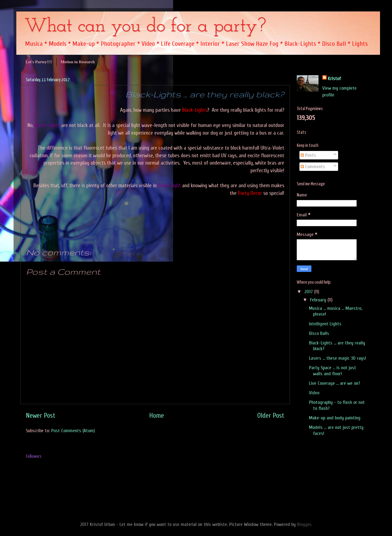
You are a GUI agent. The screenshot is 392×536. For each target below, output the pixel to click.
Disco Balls (319, 333)
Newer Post (41, 416)
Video (314, 393)
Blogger (304, 524)
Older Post (271, 416)
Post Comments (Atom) (73, 431)
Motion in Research (78, 62)
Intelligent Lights (325, 324)
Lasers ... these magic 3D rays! (338, 358)
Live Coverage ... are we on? (335, 383)
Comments (313, 167)
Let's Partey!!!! (39, 62)
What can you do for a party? (145, 27)
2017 (309, 292)
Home (157, 416)
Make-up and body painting (335, 418)
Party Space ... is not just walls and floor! (333, 371)
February (319, 300)
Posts (308, 155)
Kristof (334, 79)
